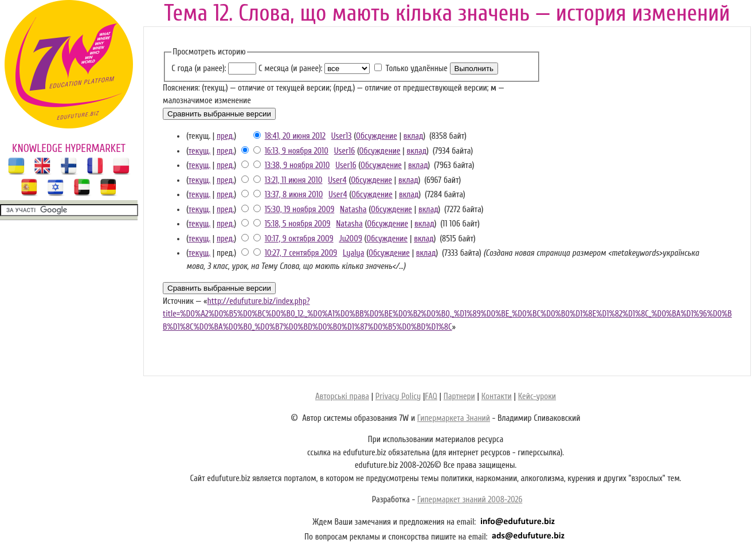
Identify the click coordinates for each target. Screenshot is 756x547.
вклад (414, 136)
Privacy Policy (398, 396)
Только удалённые (417, 69)
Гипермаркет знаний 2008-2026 (470, 500)
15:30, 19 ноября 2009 (300, 210)
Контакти (497, 396)
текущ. (199, 151)
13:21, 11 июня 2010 (294, 180)
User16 (344, 151)
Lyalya (354, 253)
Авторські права (342, 396)
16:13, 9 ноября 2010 (297, 151)
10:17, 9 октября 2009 (299, 239)
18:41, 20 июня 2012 (295, 136)
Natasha (353, 210)
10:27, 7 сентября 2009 (301, 253)
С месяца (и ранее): (290, 69)
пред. (226, 136)
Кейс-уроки (537, 396)
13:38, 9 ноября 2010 (297, 165)
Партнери (459, 396)
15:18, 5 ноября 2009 (298, 224)
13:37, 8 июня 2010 (294, 195)
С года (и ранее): (199, 69)
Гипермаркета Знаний (454, 418)
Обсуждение (377, 136)
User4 (337, 180)
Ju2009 (350, 239)
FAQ (431, 396)
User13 (342, 136)
